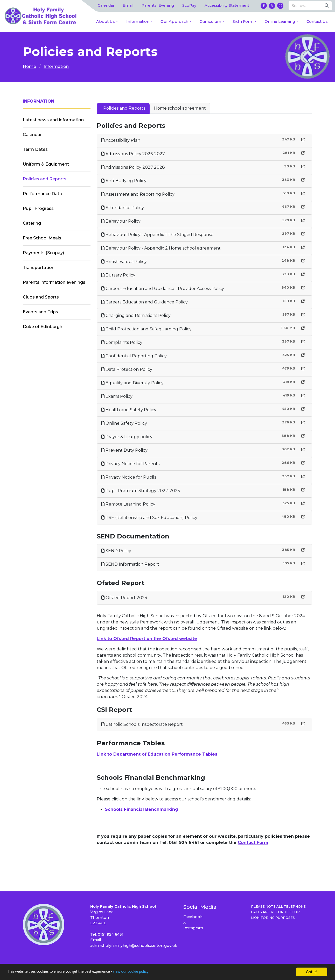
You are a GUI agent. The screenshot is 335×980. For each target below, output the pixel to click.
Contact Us (317, 22)
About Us (106, 22)
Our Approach (174, 22)
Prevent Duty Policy (124, 450)
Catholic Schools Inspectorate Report (142, 724)
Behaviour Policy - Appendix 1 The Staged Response (157, 235)
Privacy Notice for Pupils (129, 477)
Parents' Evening (158, 5)
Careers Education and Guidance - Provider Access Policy (163, 289)
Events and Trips (40, 312)
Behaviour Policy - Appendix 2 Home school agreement (161, 248)
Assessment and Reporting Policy (138, 194)
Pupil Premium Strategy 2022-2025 (141, 491)
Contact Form (253, 843)
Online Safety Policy (124, 423)
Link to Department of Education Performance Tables (157, 754)
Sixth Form (243, 22)
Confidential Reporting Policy (134, 356)
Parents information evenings (54, 282)
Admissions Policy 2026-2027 (133, 154)
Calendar (106, 5)
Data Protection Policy (127, 369)
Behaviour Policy (121, 221)
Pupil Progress (38, 208)
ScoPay (189, 5)
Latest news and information (53, 120)
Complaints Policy (122, 342)
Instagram (193, 928)
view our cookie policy (145, 973)
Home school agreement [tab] (180, 108)
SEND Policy (116, 551)
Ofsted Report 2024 (124, 598)
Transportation (39, 268)
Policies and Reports (45, 179)
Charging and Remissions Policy (136, 315)
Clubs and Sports (41, 297)
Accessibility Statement (227, 5)
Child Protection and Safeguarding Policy (146, 329)
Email (128, 5)
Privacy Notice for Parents (130, 464)
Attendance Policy (123, 208)
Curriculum (210, 22)
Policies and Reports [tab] (124, 108)
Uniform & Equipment (46, 164)
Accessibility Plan (121, 140)
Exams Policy (117, 396)
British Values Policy (124, 262)
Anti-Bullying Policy (124, 181)
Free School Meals (42, 238)
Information (138, 22)
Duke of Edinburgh (43, 327)
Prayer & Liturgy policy (127, 437)
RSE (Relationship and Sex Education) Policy (149, 518)
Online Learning (280, 22)
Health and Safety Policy (129, 410)
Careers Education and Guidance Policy (145, 302)
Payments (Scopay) (43, 253)
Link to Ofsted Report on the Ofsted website (147, 639)
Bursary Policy (118, 275)
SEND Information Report (130, 564)
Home (29, 66)
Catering (32, 223)
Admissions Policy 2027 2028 (133, 167)
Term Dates (35, 149)
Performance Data (42, 194)
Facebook (193, 917)
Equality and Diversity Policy (132, 383)
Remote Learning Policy (128, 504)
